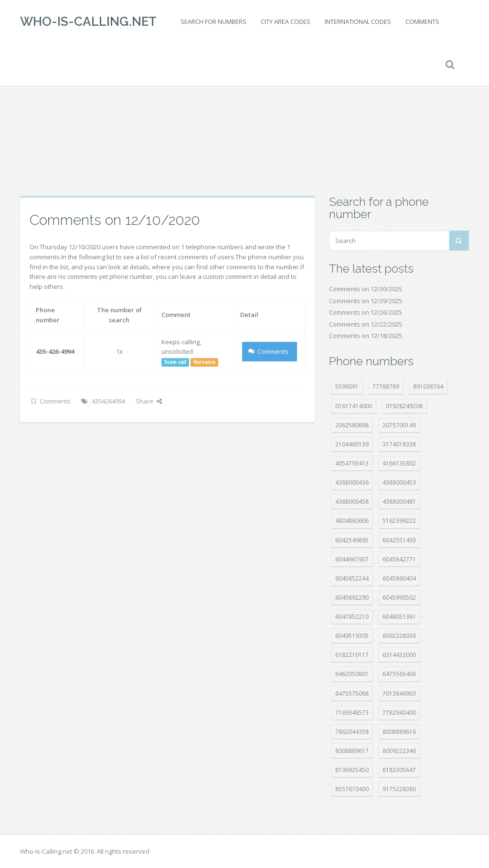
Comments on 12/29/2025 (366, 301)
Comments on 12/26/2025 (366, 312)
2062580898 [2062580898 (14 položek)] (352, 425)
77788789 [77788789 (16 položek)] (386, 386)
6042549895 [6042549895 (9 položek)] (352, 540)
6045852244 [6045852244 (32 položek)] (352, 578)
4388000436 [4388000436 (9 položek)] (352, 482)
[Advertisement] (244, 119)
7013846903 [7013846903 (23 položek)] (399, 693)
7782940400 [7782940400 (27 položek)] (399, 713)
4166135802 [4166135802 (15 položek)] (399, 463)
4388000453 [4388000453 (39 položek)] (399, 482)
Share (149, 401)
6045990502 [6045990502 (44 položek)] (399, 598)
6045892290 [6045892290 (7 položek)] (352, 598)
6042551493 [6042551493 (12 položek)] (399, 540)
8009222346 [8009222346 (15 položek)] (399, 751)
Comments (422, 21)
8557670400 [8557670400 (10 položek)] (352, 789)
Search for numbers (213, 21)
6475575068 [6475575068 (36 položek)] (352, 693)
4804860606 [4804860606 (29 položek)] (352, 521)
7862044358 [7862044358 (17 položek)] (352, 732)
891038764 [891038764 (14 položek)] (428, 386)
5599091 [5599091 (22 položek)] (347, 386)
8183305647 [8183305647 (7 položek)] (399, 770)
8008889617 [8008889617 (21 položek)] (352, 751)
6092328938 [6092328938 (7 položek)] (399, 636)
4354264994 (108, 401)
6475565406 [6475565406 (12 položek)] (399, 674)
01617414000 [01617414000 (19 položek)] (354, 406)
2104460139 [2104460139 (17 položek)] (352, 444)
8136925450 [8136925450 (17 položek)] (352, 770)
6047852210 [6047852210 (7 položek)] (352, 617)
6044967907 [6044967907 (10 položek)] (352, 559)
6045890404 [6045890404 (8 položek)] (399, 578)
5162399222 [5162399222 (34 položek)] (399, 521)
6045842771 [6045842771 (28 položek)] (399, 559)
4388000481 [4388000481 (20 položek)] (399, 502)
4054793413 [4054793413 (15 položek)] (352, 463)
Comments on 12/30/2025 (366, 289)
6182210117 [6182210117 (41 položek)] (352, 655)
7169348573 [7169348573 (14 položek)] (352, 713)
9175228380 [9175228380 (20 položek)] (399, 789)
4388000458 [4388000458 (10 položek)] (352, 502)
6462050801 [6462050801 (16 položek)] (352, 674)
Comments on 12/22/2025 (366, 324)
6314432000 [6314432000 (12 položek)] (399, 655)
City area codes (286, 21)
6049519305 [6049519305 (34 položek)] (352, 636)
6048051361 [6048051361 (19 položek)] (399, 617)
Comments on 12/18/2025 (366, 336)
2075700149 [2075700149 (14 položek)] (399, 425)
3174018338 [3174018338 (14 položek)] (399, 444)
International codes (358, 21)
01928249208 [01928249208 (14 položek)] (404, 406)
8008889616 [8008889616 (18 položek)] (399, 732)
